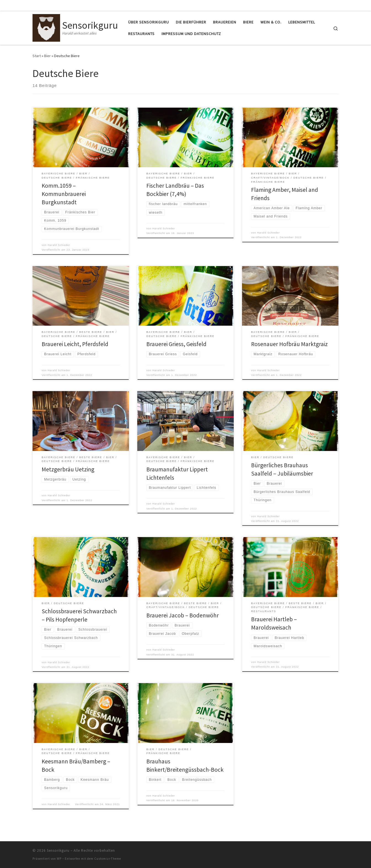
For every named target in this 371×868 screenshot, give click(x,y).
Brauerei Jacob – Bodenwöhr (183, 615)
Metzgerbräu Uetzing (68, 469)
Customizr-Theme (108, 859)
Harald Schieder (59, 245)
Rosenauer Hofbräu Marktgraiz (289, 344)
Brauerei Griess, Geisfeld (176, 344)
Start (37, 56)
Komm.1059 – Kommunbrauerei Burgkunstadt (64, 194)
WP (59, 859)
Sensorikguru (58, 850)
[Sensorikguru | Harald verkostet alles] (46, 27)
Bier (47, 56)
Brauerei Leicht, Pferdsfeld (75, 344)
